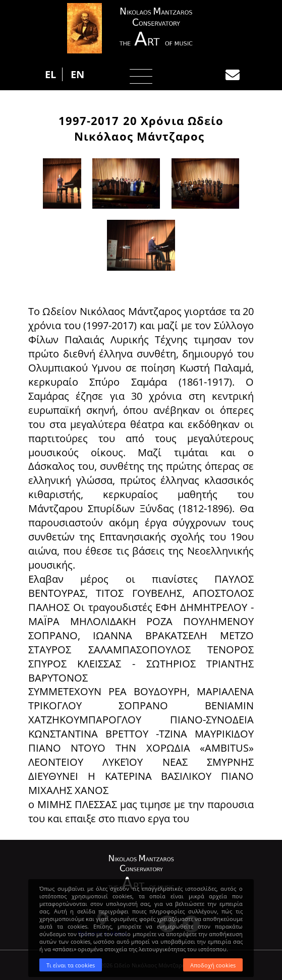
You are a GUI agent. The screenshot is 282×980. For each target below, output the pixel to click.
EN (77, 74)
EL (50, 74)
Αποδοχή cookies (213, 965)
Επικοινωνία (233, 75)
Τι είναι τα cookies (71, 965)
